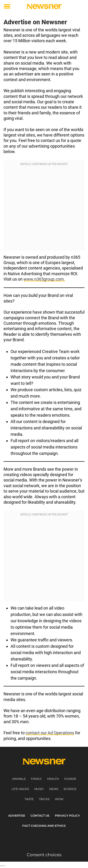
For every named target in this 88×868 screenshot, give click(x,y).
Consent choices (44, 855)
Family (36, 779)
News (54, 789)
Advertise (17, 816)
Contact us (40, 816)
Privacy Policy (67, 816)
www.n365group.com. (44, 279)
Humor (70, 779)
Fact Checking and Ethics (44, 826)
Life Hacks (20, 789)
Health (53, 779)
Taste (29, 799)
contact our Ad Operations (50, 733)
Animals (19, 779)
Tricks (44, 799)
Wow (59, 799)
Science (70, 789)
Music (39, 789)
